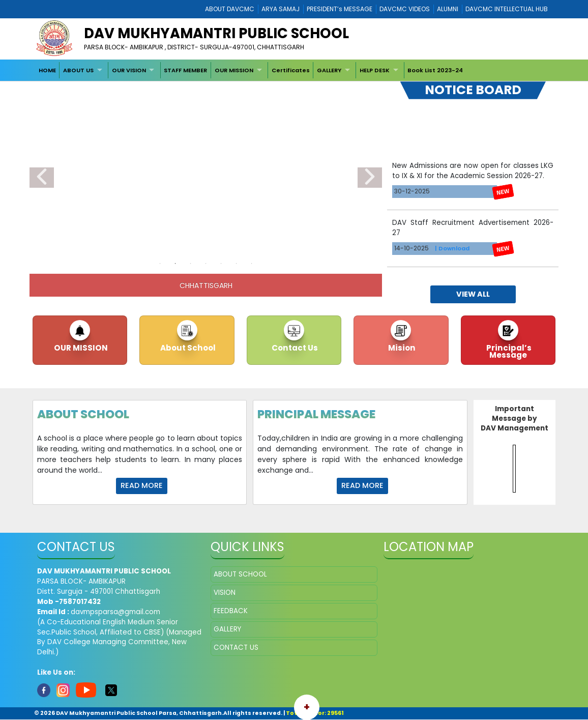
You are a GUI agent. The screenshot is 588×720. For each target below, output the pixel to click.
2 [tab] (175, 264)
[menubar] (251, 70)
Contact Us (294, 348)
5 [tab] (221, 264)
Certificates (291, 70)
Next (370, 178)
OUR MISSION (234, 70)
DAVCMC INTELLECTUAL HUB (507, 9)
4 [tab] (206, 264)
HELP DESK (375, 70)
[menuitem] (47, 70)
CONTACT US (236, 647)
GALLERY (329, 70)
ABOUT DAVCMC (230, 9)
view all (473, 294)
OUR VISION (129, 70)
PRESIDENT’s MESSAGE (340, 9)
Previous (42, 178)
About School (187, 348)
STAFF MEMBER (185, 70)
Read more (142, 485)
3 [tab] (191, 264)
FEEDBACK (231, 611)
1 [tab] (160, 264)
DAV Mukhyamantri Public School (216, 33)
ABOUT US (78, 70)
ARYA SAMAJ (281, 9)
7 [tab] (252, 264)
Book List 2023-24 (435, 70)
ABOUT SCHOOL (240, 574)
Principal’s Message (508, 351)
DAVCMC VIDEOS (405, 9)
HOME (47, 70)
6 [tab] (237, 264)
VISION (225, 593)
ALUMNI (448, 9)
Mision (401, 348)
